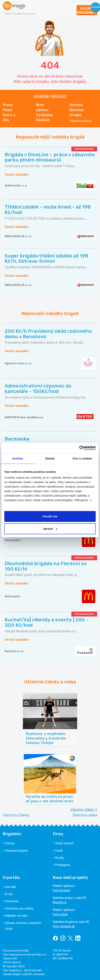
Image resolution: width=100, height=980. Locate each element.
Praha (8, 105)
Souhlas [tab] (18, 458)
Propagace (63, 865)
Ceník (59, 851)
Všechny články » (84, 810)
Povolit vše (50, 516)
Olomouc (77, 110)
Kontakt (11, 887)
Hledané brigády (17, 851)
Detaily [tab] (50, 458)
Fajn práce (60, 914)
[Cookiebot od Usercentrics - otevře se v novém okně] (79, 448)
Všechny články (16, 815)
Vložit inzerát (64, 843)
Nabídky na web (16, 916)
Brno (40, 105)
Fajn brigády (62, 890)
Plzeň (7, 110)
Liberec (42, 110)
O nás (9, 894)
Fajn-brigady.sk (64, 926)
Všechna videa (85, 815)
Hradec (75, 115)
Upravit (50, 529)
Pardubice (45, 115)
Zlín (6, 120)
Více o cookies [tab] (82, 458)
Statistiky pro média (19, 909)
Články (10, 843)
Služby (60, 858)
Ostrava (76, 105)
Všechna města (80, 121)
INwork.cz (60, 902)
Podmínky (12, 901)
